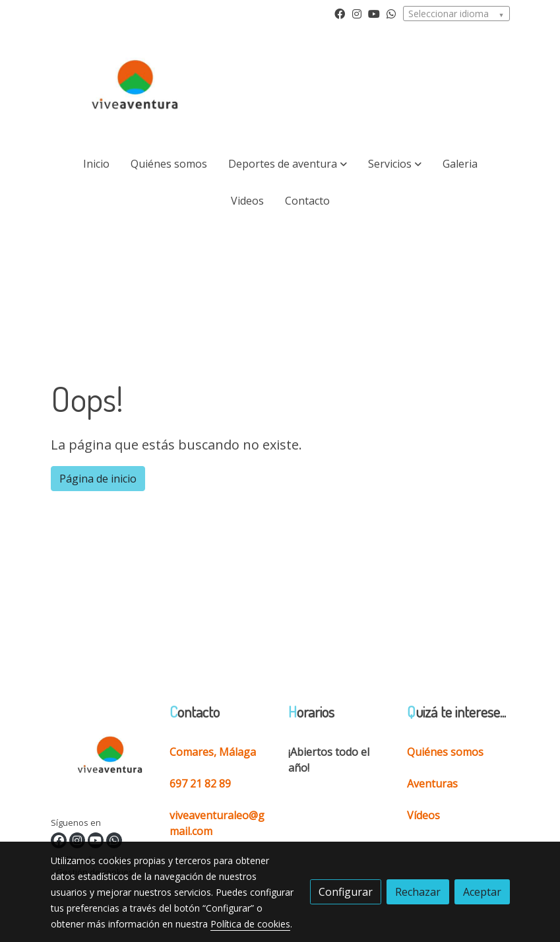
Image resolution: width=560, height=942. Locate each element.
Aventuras (432, 784)
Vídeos (423, 815)
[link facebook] (340, 13)
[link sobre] (102, 759)
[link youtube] (374, 13)
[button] (288, 164)
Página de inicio (98, 479)
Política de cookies (250, 924)
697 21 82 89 (200, 784)
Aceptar (482, 892)
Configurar (346, 892)
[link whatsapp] (391, 13)
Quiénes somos (445, 752)
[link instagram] (357, 13)
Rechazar (418, 892)
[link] (135, 87)
